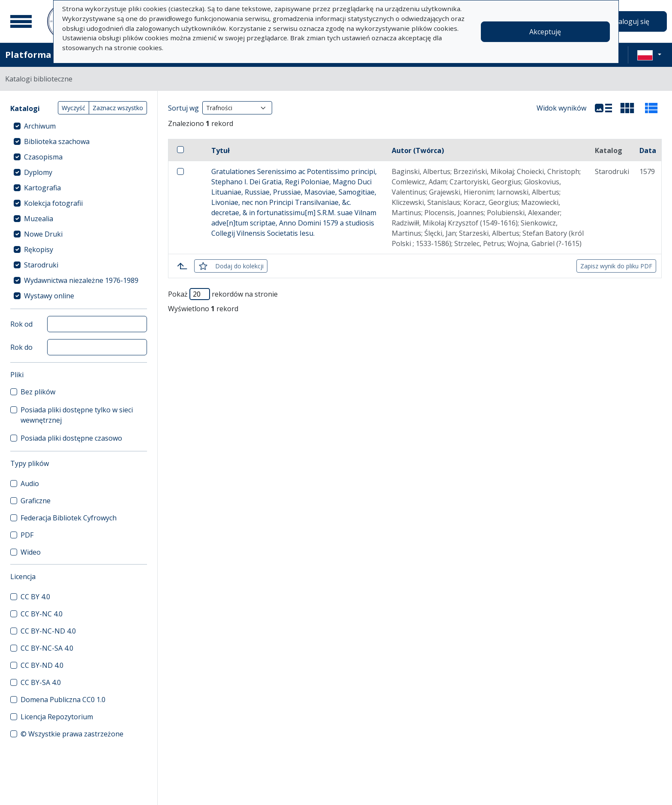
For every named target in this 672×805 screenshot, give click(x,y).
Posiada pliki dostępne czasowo (71, 438)
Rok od (21, 324)
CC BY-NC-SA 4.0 (47, 648)
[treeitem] (79, 126)
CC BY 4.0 (35, 597)
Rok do (21, 347)
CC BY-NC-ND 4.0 (48, 631)
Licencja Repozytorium (57, 717)
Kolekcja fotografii (53, 203)
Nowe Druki (43, 234)
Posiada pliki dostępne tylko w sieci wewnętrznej (77, 415)
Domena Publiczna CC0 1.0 (63, 700)
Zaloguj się (632, 21)
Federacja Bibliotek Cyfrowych (69, 518)
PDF (27, 535)
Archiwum (40, 126)
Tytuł (220, 150)
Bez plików (38, 392)
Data (648, 150)
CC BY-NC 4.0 (42, 614)
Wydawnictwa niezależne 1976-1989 (81, 280)
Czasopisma (43, 157)
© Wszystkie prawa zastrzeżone (72, 734)
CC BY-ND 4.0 (42, 665)
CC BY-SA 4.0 (41, 682)
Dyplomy (38, 172)
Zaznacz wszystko (118, 108)
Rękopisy (39, 249)
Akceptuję (545, 32)
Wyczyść (73, 108)
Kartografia (42, 188)
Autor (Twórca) (418, 150)
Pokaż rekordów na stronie (223, 294)
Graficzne (36, 501)
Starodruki (41, 265)
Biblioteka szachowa (57, 141)
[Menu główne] (21, 21)
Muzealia (39, 219)
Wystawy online (49, 296)
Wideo (31, 552)
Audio (30, 484)
